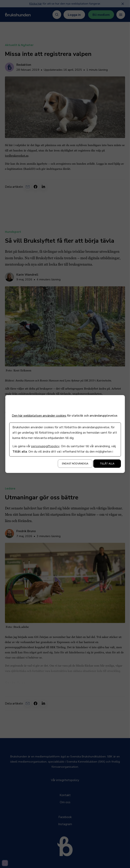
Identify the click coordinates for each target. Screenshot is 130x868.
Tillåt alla (107, 464)
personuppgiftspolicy (45, 446)
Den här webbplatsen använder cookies (39, 416)
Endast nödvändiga (75, 464)
